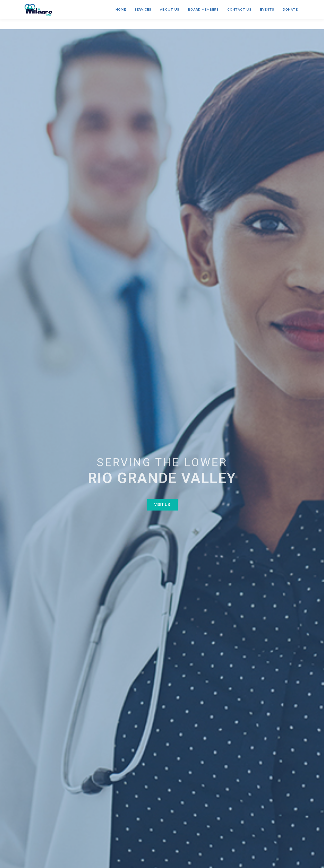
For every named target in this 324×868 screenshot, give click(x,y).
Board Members (203, 9)
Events (267, 9)
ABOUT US (170, 9)
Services (143, 9)
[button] (162, 505)
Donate (290, 9)
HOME (121, 9)
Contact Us (239, 9)
